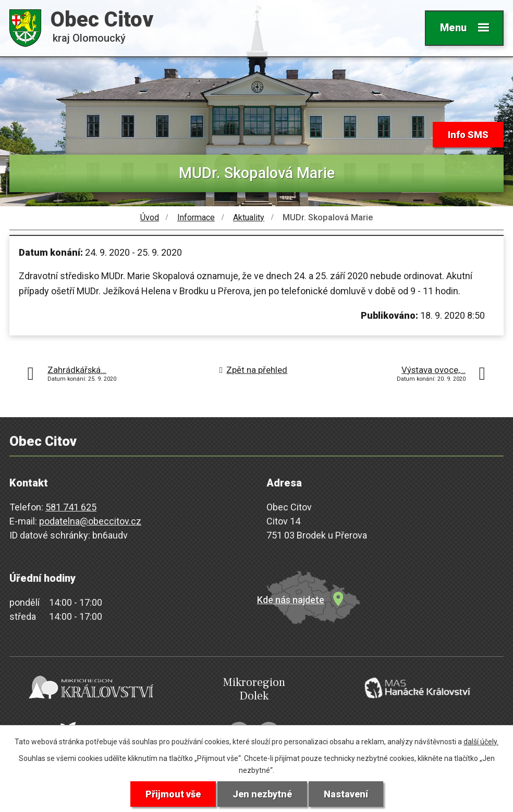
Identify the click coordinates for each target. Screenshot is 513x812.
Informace (196, 217)
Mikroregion (254, 689)
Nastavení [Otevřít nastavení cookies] (346, 794)
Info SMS (468, 135)
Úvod (150, 217)
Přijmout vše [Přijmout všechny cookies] (173, 794)
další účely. (481, 742)
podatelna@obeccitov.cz (90, 521)
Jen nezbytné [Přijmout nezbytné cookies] (262, 794)
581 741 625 (71, 507)
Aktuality (249, 217)
